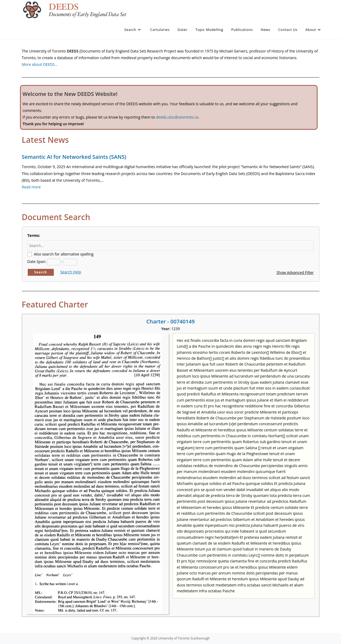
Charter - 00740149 (170, 321)
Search (41, 272)
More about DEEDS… (40, 64)
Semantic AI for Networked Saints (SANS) (74, 157)
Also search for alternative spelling (64, 254)
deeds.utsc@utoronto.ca (177, 117)
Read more (31, 187)
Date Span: (37, 262)
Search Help (71, 272)
